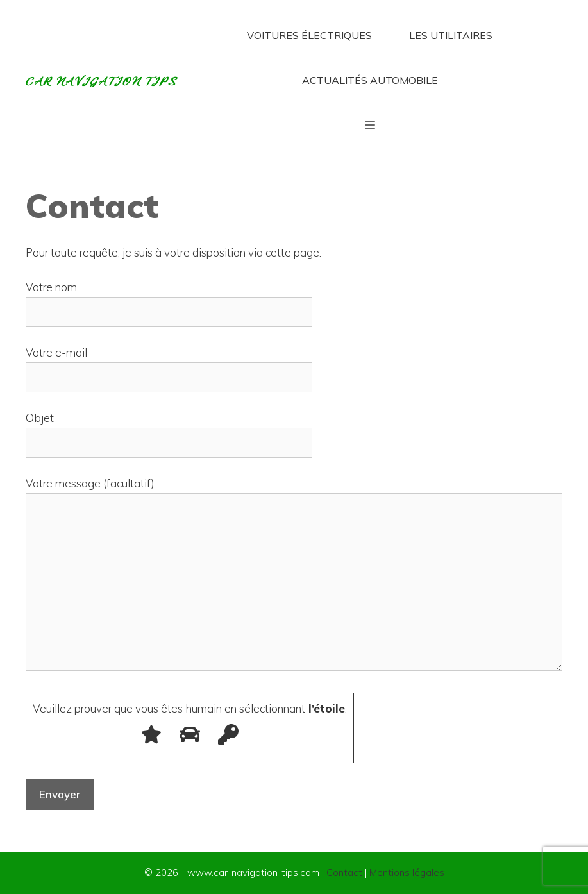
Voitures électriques (309, 35)
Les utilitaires (451, 35)
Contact (344, 873)
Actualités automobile (370, 80)
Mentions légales (407, 873)
